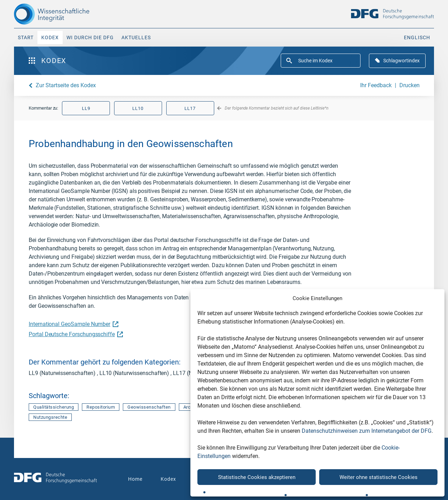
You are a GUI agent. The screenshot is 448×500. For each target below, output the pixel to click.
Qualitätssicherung (54, 407)
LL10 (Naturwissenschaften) (135, 373)
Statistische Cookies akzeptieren (257, 477)
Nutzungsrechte (50, 417)
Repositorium (101, 407)
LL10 (138, 108)
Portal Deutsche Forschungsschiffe (75, 334)
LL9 (86, 108)
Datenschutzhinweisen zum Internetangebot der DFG (367, 431)
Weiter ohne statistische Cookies (379, 477)
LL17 (190, 108)
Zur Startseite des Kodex (66, 85)
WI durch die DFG (90, 37)
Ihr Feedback (376, 85)
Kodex (50, 37)
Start (26, 37)
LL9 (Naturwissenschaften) (63, 373)
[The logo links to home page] (64, 14)
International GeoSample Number (73, 324)
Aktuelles (136, 37)
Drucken (409, 85)
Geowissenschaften (149, 407)
